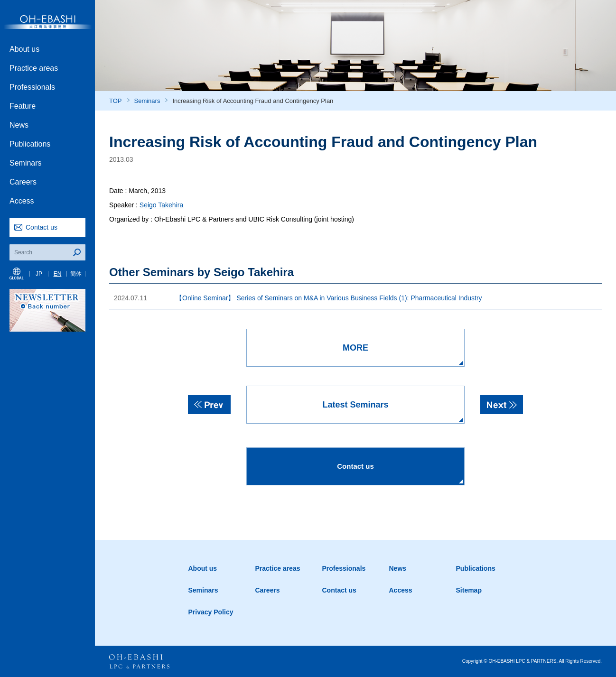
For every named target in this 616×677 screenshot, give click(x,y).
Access (22, 201)
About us (24, 49)
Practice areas (34, 68)
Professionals (32, 87)
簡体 (76, 274)
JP (39, 274)
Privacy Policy (211, 612)
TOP (116, 101)
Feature (23, 106)
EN (58, 274)
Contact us (42, 227)
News (19, 125)
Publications (30, 144)
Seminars (26, 163)
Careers (23, 182)
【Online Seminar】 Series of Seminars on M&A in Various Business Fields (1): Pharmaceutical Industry (329, 298)
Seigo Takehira (161, 205)
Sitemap (469, 590)
